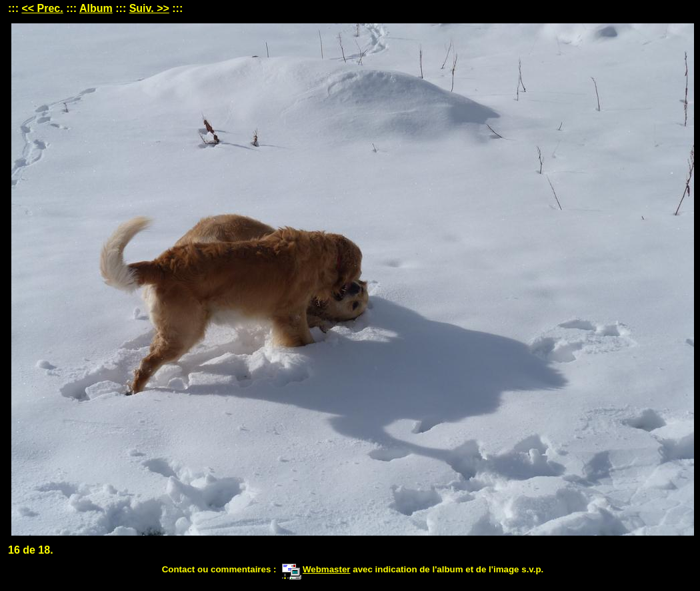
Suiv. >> (149, 8)
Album (96, 8)
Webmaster (316, 569)
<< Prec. (42, 8)
